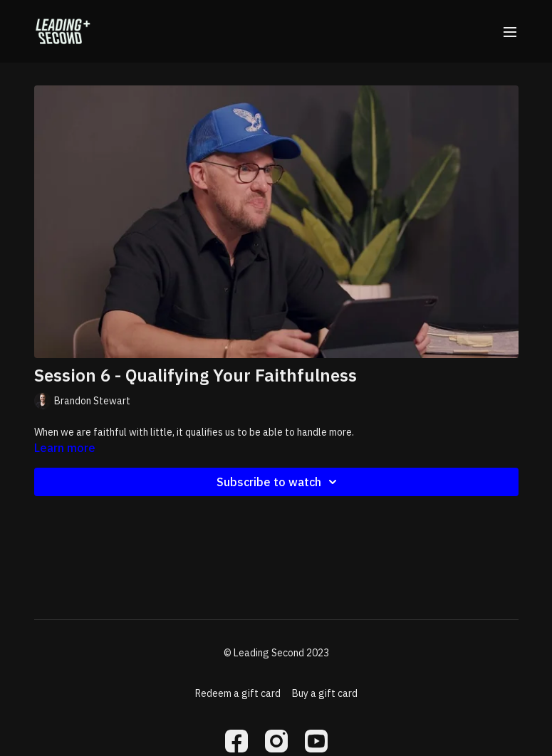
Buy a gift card (325, 693)
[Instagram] (276, 741)
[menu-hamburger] (510, 31)
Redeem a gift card (238, 693)
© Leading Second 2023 (276, 653)
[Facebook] (236, 741)
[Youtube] (316, 741)
